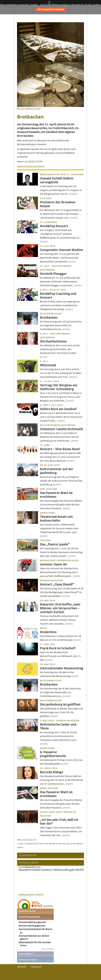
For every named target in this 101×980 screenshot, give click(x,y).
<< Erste (20, 844)
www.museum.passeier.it (31, 166)
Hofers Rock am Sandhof (58, 409)
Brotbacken (49, 318)
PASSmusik (48, 365)
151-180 (59, 844)
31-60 (35, 844)
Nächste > (80, 844)
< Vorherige (28, 844)
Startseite (22, 967)
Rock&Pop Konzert (54, 226)
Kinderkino (48, 632)
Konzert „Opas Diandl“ (57, 584)
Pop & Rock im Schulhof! (58, 648)
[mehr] (73, 194)
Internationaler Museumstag (62, 668)
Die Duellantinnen (53, 341)
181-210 (66, 844)
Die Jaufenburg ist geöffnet (60, 705)
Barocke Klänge (52, 772)
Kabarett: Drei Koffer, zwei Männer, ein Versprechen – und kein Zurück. (60, 608)
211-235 (73, 844)
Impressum (36, 967)
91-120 (45, 844)
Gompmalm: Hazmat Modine (61, 250)
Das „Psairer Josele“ (55, 544)
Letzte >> (21, 848)
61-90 (40, 844)
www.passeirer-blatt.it (31, 895)
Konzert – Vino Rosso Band (60, 449)
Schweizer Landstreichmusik (61, 429)
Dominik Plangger (53, 274)
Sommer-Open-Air (54, 564)
